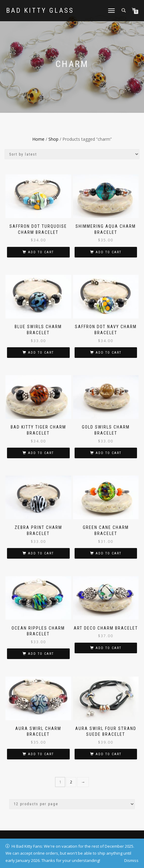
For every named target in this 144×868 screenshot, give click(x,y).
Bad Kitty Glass (40, 11)
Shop (53, 139)
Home (38, 139)
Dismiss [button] (131, 860)
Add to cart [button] (41, 252)
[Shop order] (72, 154)
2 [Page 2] (71, 782)
